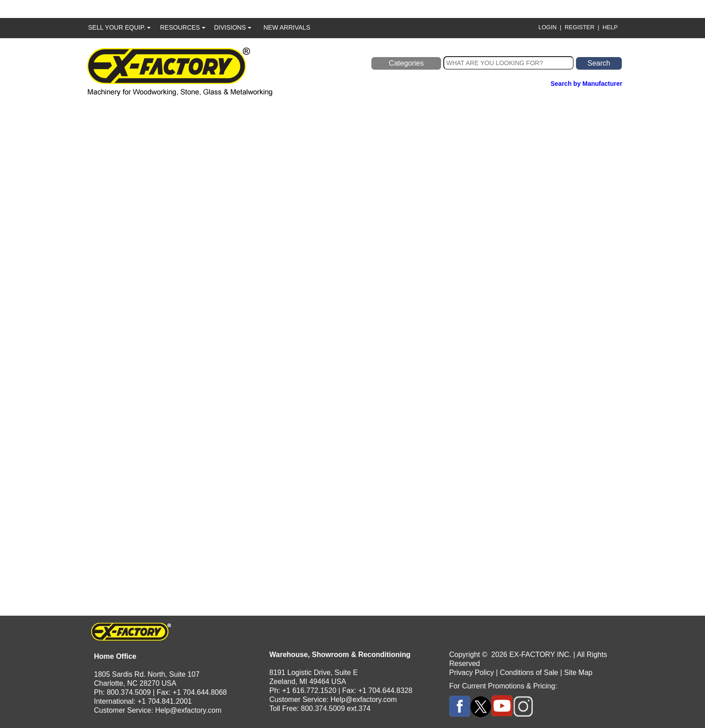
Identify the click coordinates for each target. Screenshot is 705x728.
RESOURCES (183, 27)
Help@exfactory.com (188, 710)
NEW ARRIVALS (287, 27)
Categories (406, 63)
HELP (610, 27)
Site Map (578, 673)
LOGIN (547, 27)
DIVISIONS (233, 27)
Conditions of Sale (529, 673)
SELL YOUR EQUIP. (119, 27)
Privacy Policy (472, 673)
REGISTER (580, 27)
